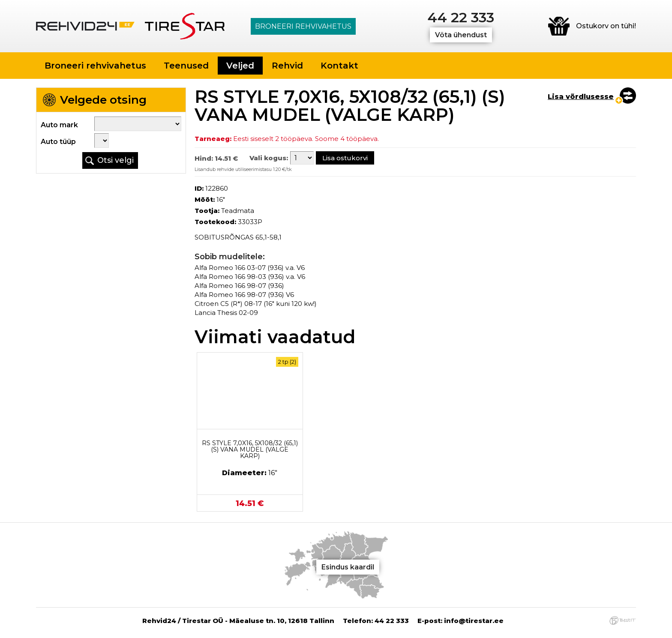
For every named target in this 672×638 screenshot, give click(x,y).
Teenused (186, 66)
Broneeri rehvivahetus (303, 26)
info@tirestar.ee (474, 621)
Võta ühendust (461, 35)
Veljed (240, 66)
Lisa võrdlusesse (581, 97)
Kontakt (339, 66)
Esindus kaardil (348, 567)
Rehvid (287, 66)
